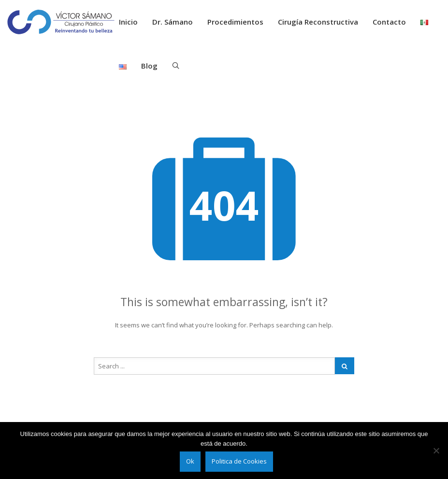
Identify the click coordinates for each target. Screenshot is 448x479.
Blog (149, 66)
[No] (436, 451)
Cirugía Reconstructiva (318, 22)
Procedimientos (235, 22)
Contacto (389, 22)
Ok (190, 461)
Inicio (128, 22)
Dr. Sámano (173, 22)
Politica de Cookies (239, 461)
